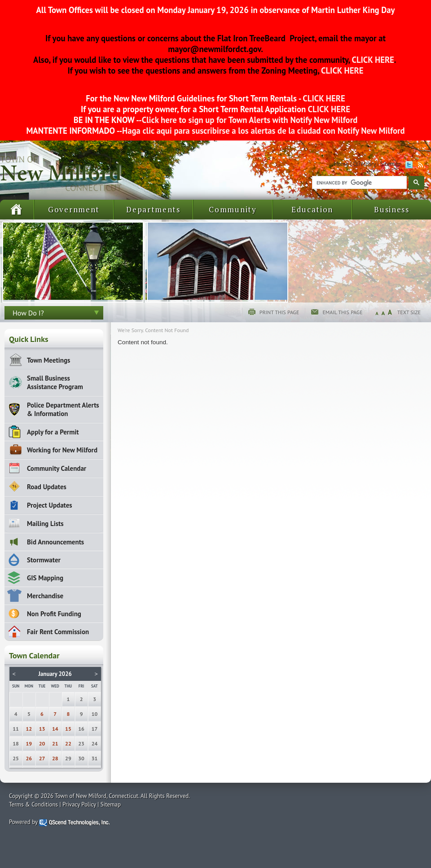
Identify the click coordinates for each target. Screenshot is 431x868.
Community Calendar (57, 468)
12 (29, 729)
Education (312, 209)
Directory (365, 164)
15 (68, 729)
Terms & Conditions (33, 804)
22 (68, 743)
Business (392, 209)
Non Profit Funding (54, 614)
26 (29, 758)
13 (42, 729)
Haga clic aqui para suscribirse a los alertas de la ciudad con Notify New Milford (263, 131)
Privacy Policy (79, 804)
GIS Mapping (45, 578)
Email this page (342, 312)
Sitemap (390, 164)
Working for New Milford (62, 450)
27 (42, 758)
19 (29, 743)
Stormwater (44, 560)
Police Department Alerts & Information (63, 409)
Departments (153, 209)
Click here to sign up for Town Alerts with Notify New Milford (250, 120)
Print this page (279, 312)
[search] (358, 183)
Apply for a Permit (53, 432)
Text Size (409, 312)
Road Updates (47, 487)
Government (74, 209)
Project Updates (50, 505)
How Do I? (28, 313)
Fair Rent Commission (58, 632)
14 (55, 729)
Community (233, 209)
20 (42, 743)
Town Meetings (48, 360)
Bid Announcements (55, 542)
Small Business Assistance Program (55, 382)
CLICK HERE (372, 60)
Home (341, 164)
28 (55, 758)
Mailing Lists (45, 524)
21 (55, 743)
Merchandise (45, 596)
